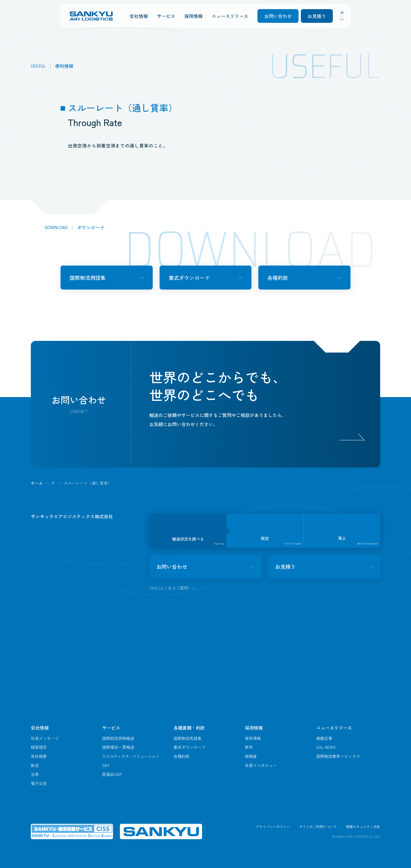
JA (342, 13)
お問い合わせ (278, 16)
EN (342, 19)
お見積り (317, 16)
